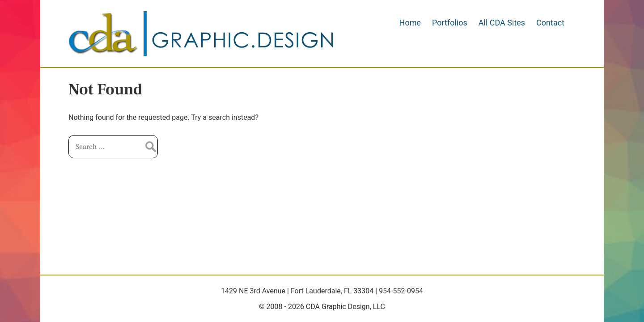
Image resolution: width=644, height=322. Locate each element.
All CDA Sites (502, 23)
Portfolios (450, 23)
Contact (550, 23)
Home (410, 23)
